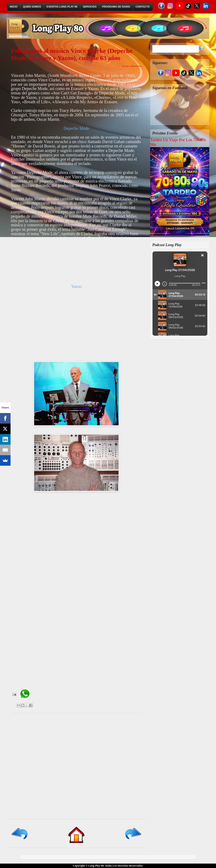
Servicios (90, 7)
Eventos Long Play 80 (62, 7)
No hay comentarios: (132, 66)
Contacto (143, 7)
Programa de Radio (116, 7)
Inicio (14, 7)
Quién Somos (32, 7)
